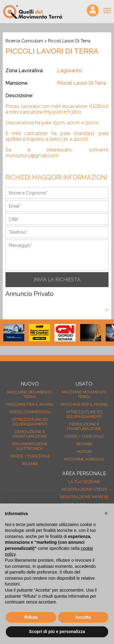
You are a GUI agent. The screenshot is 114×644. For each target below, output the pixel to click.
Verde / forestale (30, 456)
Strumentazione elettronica (30, 446)
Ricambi (30, 464)
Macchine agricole (84, 459)
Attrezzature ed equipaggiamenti (30, 422)
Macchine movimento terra (30, 394)
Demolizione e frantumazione (30, 434)
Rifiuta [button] (31, 617)
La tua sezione (84, 482)
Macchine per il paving (30, 404)
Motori (84, 452)
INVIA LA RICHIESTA (57, 280)
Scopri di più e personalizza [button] (57, 632)
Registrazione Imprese (84, 497)
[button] (106, 513)
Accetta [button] (83, 617)
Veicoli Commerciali (30, 412)
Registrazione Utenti (84, 489)
